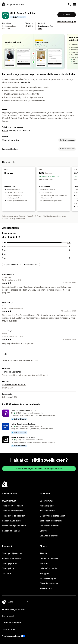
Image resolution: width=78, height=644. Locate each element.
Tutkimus (7, 573)
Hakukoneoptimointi (50, 526)
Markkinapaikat (47, 506)
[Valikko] (74, 4)
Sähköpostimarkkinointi (51, 521)
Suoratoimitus (47, 501)
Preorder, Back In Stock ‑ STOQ (24, 411)
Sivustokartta (9, 629)
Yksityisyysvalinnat (11, 636)
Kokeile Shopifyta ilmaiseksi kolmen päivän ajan (39, 469)
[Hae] (70, 4)
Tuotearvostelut (48, 511)
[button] (39, 415)
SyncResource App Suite (14, 384)
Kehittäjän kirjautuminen (14, 609)
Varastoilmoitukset (11, 140)
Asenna (67, 15)
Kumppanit (45, 573)
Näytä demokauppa (67, 21)
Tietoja (43, 553)
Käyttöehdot (8, 616)
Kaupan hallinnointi (11, 531)
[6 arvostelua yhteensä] (70, 258)
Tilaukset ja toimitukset (14, 516)
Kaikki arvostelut (31, 265)
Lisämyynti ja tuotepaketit (52, 516)
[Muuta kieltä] (18, 602)
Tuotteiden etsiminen (12, 506)
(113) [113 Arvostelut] (31, 26)
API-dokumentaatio (11, 558)
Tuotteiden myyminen (13, 511)
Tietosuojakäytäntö (12, 372)
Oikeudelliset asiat (49, 583)
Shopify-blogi (9, 568)
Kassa (5, 130)
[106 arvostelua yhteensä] (69, 242)
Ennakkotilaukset (10, 149)
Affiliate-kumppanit (49, 578)
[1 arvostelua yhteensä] (70, 254)
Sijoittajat (45, 563)
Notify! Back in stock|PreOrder (23, 424)
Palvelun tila (46, 588)
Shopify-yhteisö (10, 563)
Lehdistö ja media (48, 568)
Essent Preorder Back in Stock (23, 437)
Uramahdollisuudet (49, 558)
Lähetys (44, 531)
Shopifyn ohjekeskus (12, 553)
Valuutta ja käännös (49, 536)
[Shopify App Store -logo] (13, 4)
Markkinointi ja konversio (14, 526)
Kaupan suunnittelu (11, 521)
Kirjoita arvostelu (11, 265)
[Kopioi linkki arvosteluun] (14, 275)
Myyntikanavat (9, 501)
